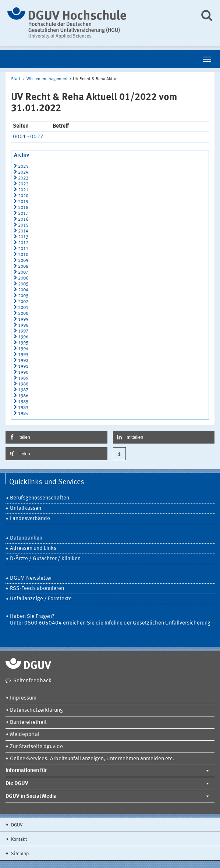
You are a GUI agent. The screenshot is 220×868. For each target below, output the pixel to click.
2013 (23, 237)
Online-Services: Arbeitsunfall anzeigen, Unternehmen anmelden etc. (92, 759)
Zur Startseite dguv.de (36, 747)
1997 (23, 331)
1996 (23, 337)
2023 (23, 178)
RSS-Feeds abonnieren (37, 589)
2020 (23, 196)
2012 (23, 243)
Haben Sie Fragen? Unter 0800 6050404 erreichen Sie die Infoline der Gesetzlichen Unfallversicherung (110, 620)
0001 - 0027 (28, 137)
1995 (23, 343)
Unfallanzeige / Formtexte (41, 599)
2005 (23, 284)
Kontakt (18, 839)
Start (16, 79)
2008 (23, 266)
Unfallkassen (26, 508)
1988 (23, 384)
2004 (23, 290)
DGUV (16, 825)
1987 (23, 390)
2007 (23, 272)
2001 (23, 308)
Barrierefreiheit (28, 723)
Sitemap (19, 854)
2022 (23, 184)
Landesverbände (30, 519)
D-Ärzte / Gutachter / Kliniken (45, 559)
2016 (23, 219)
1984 (23, 414)
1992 (23, 361)
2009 (23, 261)
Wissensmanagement (47, 79)
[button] (56, 437)
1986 (23, 396)
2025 (23, 166)
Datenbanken (26, 538)
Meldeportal (25, 735)
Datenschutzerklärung (36, 710)
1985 (23, 402)
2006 (23, 278)
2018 (23, 208)
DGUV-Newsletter (31, 578)
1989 (23, 378)
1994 (23, 349)
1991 (23, 367)
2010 (23, 255)
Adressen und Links (33, 549)
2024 (23, 172)
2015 (23, 225)
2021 (23, 190)
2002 (23, 302)
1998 (23, 325)
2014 (23, 231)
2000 (23, 314)
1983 (23, 408)
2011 (23, 249)
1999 (23, 319)
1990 (23, 372)
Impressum (23, 698)
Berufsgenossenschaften (40, 498)
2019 (23, 202)
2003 (23, 296)
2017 (23, 214)
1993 (23, 355)
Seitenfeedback (32, 681)
